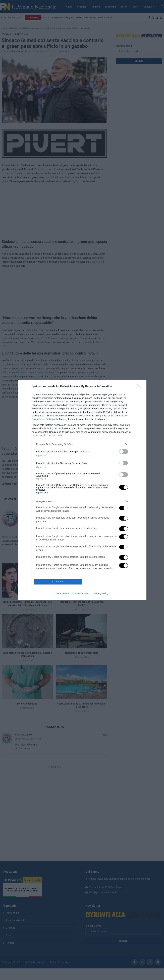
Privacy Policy (101, 594)
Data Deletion (63, 594)
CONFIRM (58, 582)
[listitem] (82, 444)
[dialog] (82, 490)
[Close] (140, 387)
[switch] (124, 452)
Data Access (82, 594)
